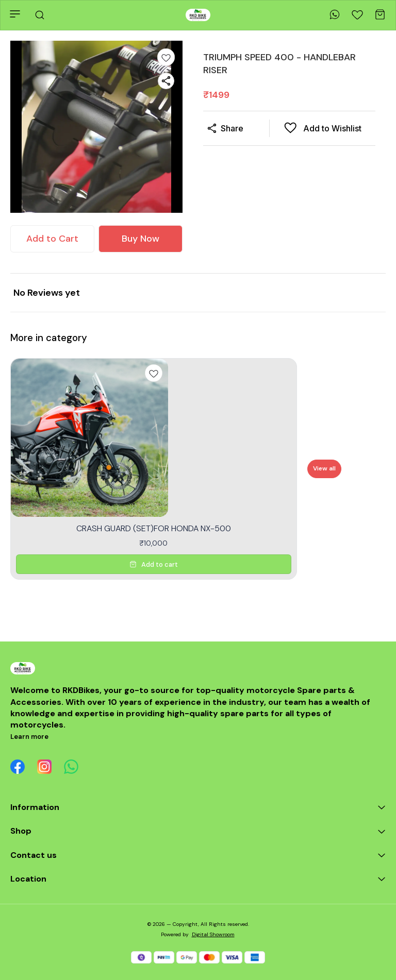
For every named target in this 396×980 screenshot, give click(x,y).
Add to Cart (52, 239)
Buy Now (141, 239)
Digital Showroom (213, 934)
